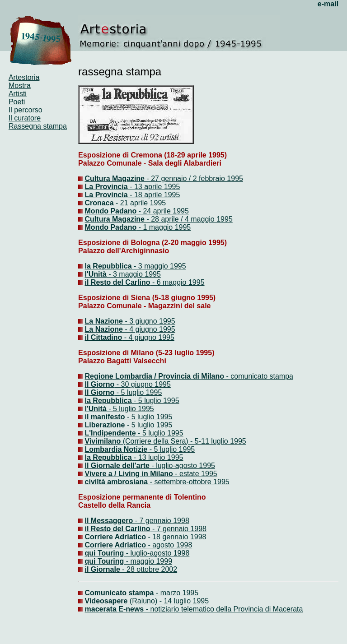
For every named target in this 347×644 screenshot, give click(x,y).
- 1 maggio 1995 (138, 227)
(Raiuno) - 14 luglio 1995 (147, 601)
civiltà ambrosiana (117, 482)
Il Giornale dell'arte (117, 466)
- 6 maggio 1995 (177, 282)
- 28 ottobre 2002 (131, 569)
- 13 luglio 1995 (158, 457)
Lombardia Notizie (116, 449)
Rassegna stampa (38, 126)
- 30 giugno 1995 (143, 384)
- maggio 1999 (148, 561)
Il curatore (25, 118)
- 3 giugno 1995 (149, 321)
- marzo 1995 (142, 593)
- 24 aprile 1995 (137, 211)
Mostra (20, 86)
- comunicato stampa (259, 376)
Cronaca (99, 203)
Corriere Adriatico (115, 537)
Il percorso (26, 110)
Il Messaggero (109, 521)
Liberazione (105, 425)
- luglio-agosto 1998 (157, 553)
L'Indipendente (110, 433)
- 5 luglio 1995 (138, 392)
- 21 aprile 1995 (140, 203)
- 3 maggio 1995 (159, 266)
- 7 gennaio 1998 (161, 521)
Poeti (17, 102)
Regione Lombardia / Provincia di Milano (155, 376)
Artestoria (24, 77)
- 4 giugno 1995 (149, 329)
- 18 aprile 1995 (154, 195)
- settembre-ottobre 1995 (189, 482)
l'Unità (96, 274)
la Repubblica (108, 266)
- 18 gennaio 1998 (176, 537)
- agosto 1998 (169, 545)
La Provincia (106, 187)
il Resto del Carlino (118, 282)
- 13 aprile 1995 (154, 187)
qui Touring (105, 553)
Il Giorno (100, 384)
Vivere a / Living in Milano (129, 474)
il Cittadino (104, 337)
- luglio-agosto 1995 (182, 466)
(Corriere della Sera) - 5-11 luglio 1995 (183, 441)
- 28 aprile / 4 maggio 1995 (159, 219)
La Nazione (104, 321)
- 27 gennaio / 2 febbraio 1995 (164, 178)
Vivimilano (103, 441)
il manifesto (105, 417)
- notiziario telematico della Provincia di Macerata (194, 609)
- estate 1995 (195, 474)
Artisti (18, 94)
